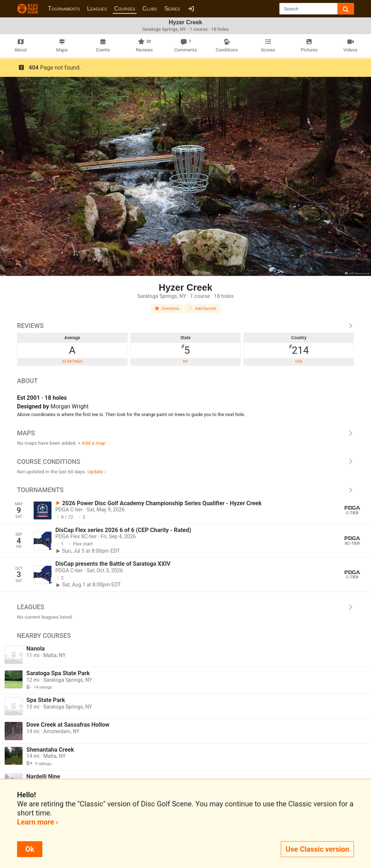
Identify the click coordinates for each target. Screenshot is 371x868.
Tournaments (64, 9)
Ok (30, 849)
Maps (185, 433)
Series (172, 9)
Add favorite (203, 309)
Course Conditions (185, 462)
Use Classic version (317, 849)
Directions (167, 309)
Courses (125, 9)
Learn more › (37, 822)
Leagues (97, 9)
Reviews (185, 326)
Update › (97, 472)
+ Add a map (92, 443)
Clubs (150, 9)
